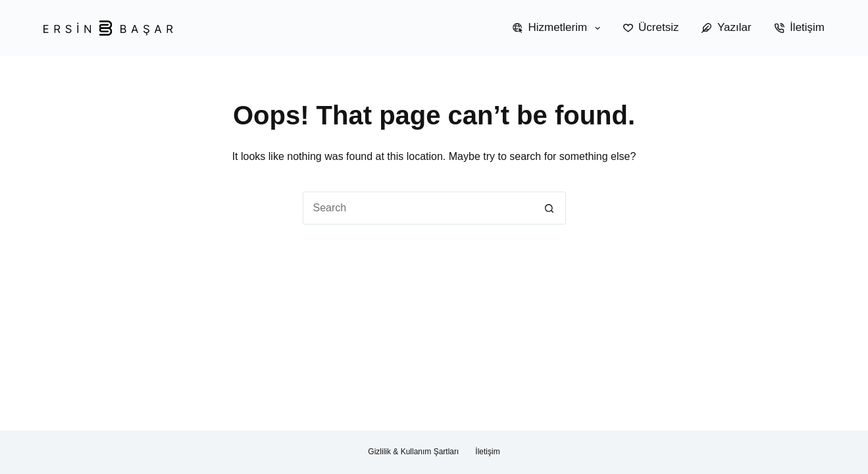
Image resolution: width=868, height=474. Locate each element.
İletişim (800, 27)
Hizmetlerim (559, 28)
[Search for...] (418, 208)
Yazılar (726, 27)
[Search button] (549, 208)
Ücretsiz (651, 27)
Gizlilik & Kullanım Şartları (413, 452)
